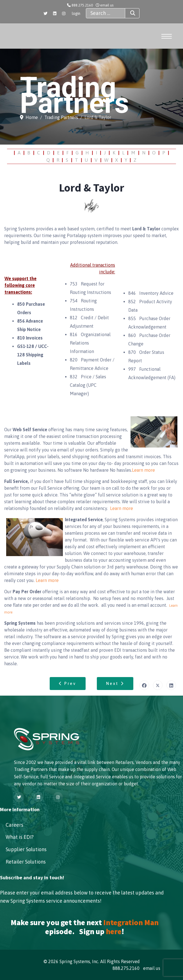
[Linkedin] (55, 14)
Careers (14, 825)
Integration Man (131, 922)
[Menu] (167, 36)
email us (107, 5)
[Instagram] (64, 14)
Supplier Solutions (26, 849)
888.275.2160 (82, 5)
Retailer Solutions (26, 862)
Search (128, 13)
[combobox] (106, 13)
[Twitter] (45, 14)
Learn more (143, 470)
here (114, 931)
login (76, 14)
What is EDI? (20, 837)
